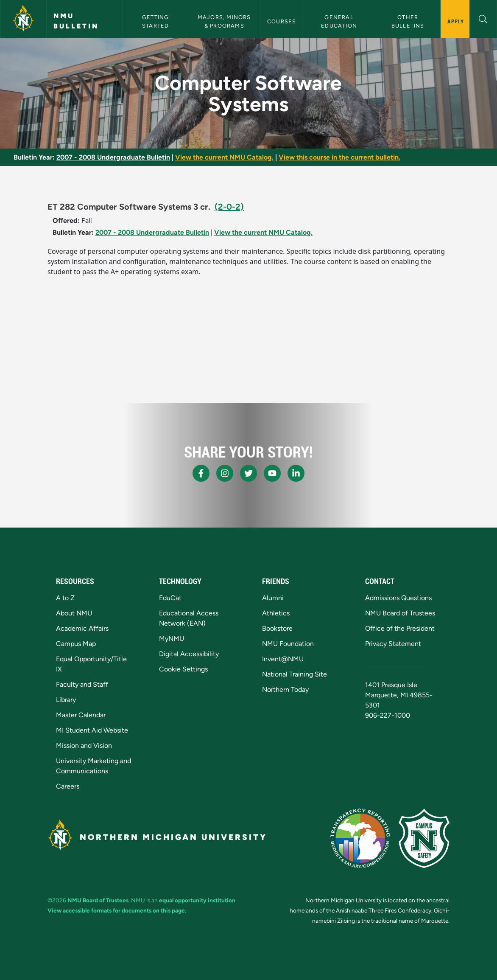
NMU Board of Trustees (400, 613)
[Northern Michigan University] (23, 19)
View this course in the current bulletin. (339, 157)
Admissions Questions (398, 598)
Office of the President (400, 628)
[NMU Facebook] (201, 473)
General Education (339, 21)
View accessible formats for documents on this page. (117, 910)
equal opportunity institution (197, 900)
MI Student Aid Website (92, 730)
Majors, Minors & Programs (225, 21)
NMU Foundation (288, 644)
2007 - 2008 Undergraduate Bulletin (113, 157)
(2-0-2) (229, 207)
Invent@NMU (283, 659)
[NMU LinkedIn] (296, 473)
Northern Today (285, 689)
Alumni (273, 598)
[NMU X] (248, 473)
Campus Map (76, 644)
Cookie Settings (183, 669)
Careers (68, 786)
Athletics (276, 613)
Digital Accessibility (189, 654)
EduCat (170, 598)
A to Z (65, 598)
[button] (483, 18)
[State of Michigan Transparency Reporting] (360, 838)
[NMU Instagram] (225, 473)
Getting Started (156, 21)
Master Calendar (81, 715)
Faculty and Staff (82, 684)
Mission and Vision (84, 746)
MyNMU (172, 639)
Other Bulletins (408, 21)
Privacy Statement (393, 644)
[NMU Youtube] (272, 473)
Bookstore (277, 628)
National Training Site (295, 674)
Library (66, 700)
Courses (282, 21)
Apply (456, 21)
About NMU (74, 613)
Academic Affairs (82, 628)
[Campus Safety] (424, 838)
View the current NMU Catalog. (224, 157)
